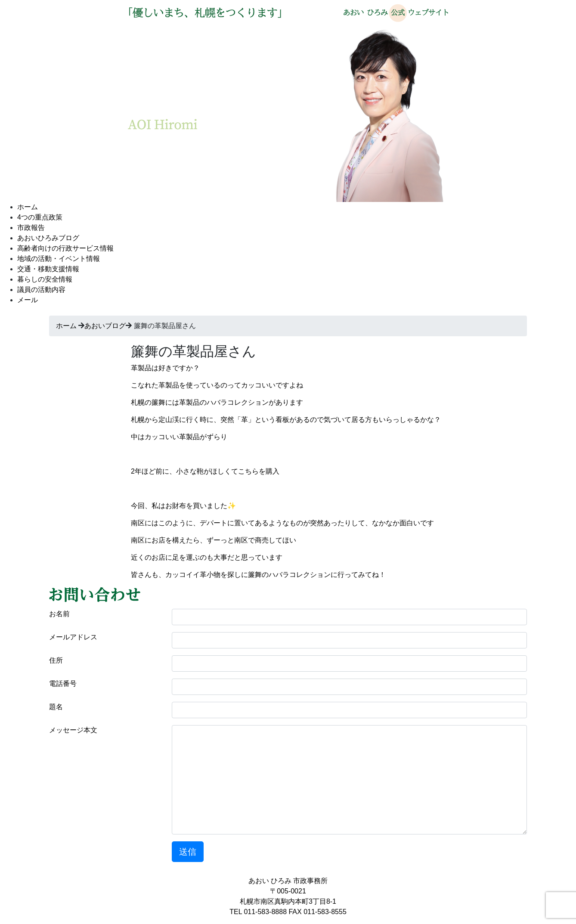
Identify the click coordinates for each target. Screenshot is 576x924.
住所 (56, 660)
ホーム (28, 207)
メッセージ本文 (73, 730)
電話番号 (63, 684)
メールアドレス (73, 637)
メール (28, 300)
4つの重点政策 (40, 217)
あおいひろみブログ (48, 238)
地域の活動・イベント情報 (59, 259)
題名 (56, 707)
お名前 (59, 614)
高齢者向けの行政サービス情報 (65, 248)
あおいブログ (105, 326)
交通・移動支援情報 (48, 269)
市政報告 (31, 228)
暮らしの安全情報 (45, 279)
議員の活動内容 (41, 290)
